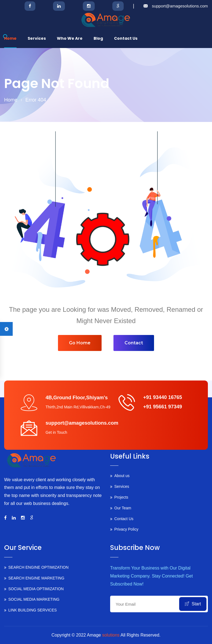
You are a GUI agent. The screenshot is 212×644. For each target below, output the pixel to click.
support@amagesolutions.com (180, 6)
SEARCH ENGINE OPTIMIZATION (38, 567)
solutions (111, 635)
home (11, 100)
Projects (121, 497)
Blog (98, 38)
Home (10, 38)
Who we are (70, 38)
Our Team (123, 508)
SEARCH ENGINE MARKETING (36, 578)
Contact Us (124, 519)
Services (37, 38)
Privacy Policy (126, 529)
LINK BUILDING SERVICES (33, 610)
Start (193, 604)
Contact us (126, 38)
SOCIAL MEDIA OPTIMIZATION (36, 589)
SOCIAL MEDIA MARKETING (34, 599)
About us (122, 476)
